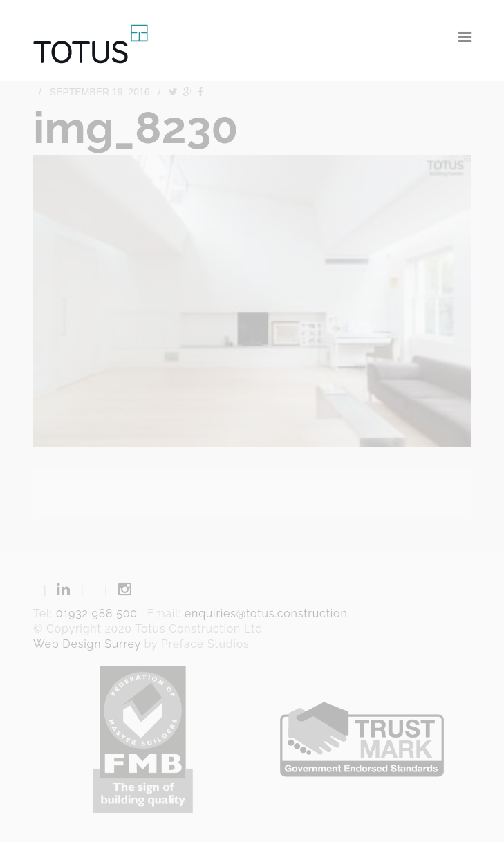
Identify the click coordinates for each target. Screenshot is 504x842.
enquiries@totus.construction (266, 614)
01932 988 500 (97, 614)
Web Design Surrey (87, 644)
